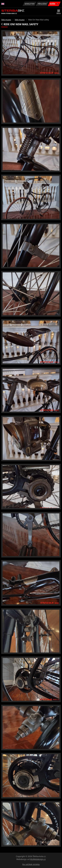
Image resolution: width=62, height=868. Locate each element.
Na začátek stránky (31, 864)
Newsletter (29, 4)
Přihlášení (42, 4)
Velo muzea (6, 20)
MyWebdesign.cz (38, 859)
